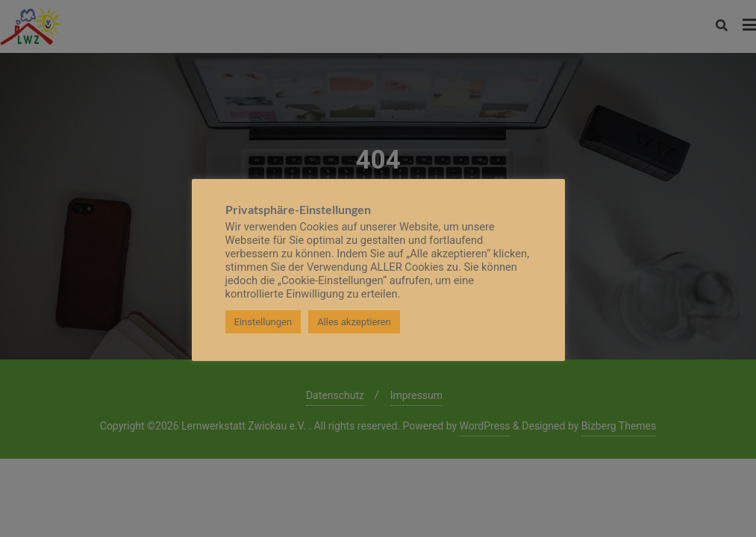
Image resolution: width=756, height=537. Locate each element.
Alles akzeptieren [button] (354, 322)
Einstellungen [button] (263, 322)
